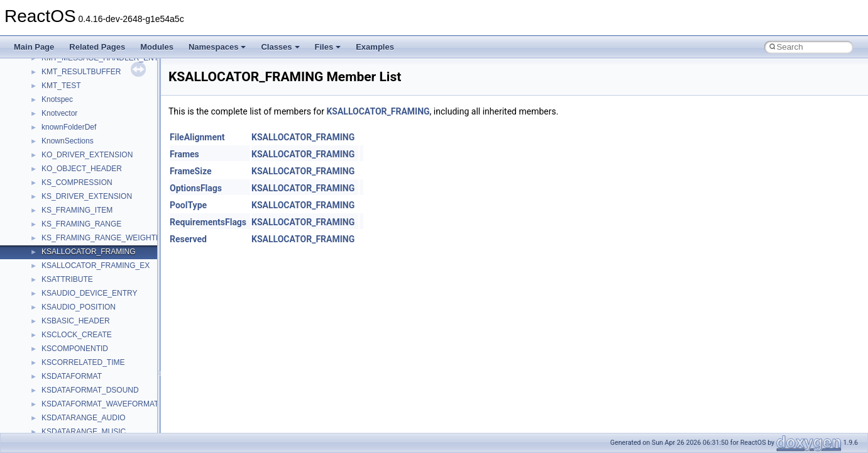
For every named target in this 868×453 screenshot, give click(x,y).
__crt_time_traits (69, 112)
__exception (62, 375)
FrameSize (191, 171)
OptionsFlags (196, 188)
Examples (375, 47)
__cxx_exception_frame (81, 223)
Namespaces (217, 47)
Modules (157, 47)
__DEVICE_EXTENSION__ (88, 320)
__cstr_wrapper (68, 209)
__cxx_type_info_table (79, 278)
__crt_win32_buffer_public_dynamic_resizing (117, 195)
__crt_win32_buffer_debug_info (94, 140)
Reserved (188, 239)
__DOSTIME (63, 361)
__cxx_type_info (69, 264)
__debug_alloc (66, 292)
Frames (184, 154)
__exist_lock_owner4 (77, 389)
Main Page (34, 47)
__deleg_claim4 (68, 306)
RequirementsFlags (208, 222)
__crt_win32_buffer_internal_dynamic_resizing (119, 167)
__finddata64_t (66, 430)
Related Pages (97, 47)
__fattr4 (54, 417)
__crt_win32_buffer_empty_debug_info (107, 154)
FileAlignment (197, 137)
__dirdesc (58, 333)
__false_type (63, 403)
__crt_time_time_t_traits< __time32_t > (107, 84)
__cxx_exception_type (79, 237)
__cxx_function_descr (78, 250)
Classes (280, 47)
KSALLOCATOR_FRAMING (378, 111)
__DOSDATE (63, 347)
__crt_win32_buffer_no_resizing (95, 181)
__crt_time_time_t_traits (82, 70)
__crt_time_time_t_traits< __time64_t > (107, 98)
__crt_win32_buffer (74, 126)
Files (328, 47)
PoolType (188, 205)
